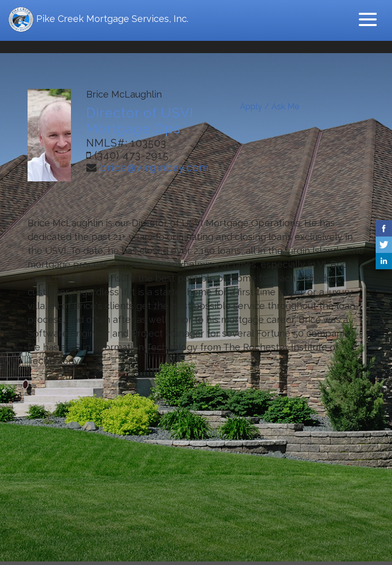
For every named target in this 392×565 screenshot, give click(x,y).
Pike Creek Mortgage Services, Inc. (98, 19)
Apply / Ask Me (269, 107)
